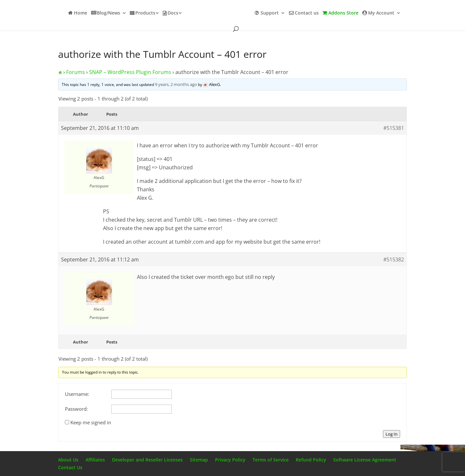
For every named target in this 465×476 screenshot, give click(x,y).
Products (145, 13)
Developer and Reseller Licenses (147, 460)
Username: (77, 394)
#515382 (394, 259)
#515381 (394, 128)
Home (81, 13)
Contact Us (70, 467)
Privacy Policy (230, 460)
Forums (76, 72)
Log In (392, 434)
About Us (68, 460)
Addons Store (343, 13)
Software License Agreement (365, 460)
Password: (76, 409)
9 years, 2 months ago (176, 84)
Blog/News (108, 13)
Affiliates (95, 460)
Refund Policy (311, 460)
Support (270, 13)
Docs (173, 13)
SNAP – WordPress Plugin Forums (130, 72)
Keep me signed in (91, 422)
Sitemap (199, 460)
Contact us (307, 13)
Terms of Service (271, 460)
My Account (381, 13)
